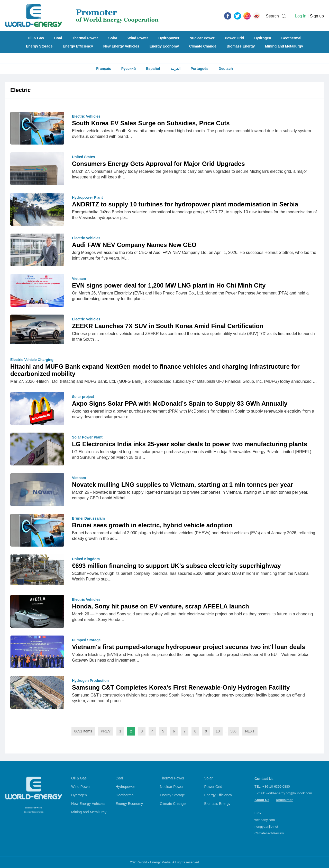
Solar (113, 38)
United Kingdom (86, 559)
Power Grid (235, 38)
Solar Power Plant (87, 437)
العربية (175, 69)
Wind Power (138, 38)
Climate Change (203, 46)
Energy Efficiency (78, 46)
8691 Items (83, 731)
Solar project (83, 397)
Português (199, 69)
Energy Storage (39, 46)
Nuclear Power (202, 38)
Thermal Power (85, 38)
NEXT (250, 731)
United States (83, 157)
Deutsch (226, 69)
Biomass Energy (241, 46)
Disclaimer (284, 800)
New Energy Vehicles (121, 46)
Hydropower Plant (87, 197)
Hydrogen (263, 38)
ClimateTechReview (269, 833)
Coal (58, 38)
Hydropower (169, 38)
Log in (301, 16)
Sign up (317, 16)
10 (218, 731)
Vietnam (79, 279)
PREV (106, 731)
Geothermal (291, 38)
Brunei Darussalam (88, 518)
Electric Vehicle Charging (32, 360)
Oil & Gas (36, 38)
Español (153, 69)
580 (234, 731)
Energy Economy (164, 46)
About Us (262, 800)
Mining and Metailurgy (284, 46)
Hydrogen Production (90, 681)
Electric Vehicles (86, 116)
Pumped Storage (86, 640)
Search (272, 16)
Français (104, 69)
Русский (129, 69)
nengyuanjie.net (266, 827)
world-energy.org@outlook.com (289, 793)
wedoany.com (265, 820)
